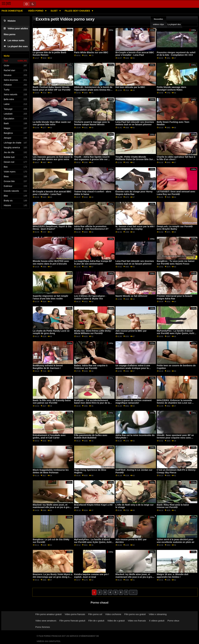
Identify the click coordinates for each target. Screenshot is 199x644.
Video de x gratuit (116, 621)
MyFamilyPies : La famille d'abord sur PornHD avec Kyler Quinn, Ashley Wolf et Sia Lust (177, 333)
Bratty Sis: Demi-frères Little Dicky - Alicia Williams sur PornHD (93, 332)
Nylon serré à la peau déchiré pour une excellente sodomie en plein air (176, 541)
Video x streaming (158, 614)
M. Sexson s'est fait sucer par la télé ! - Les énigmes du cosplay (135, 228)
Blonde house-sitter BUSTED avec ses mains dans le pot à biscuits (51, 262)
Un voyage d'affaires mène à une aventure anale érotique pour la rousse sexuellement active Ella (133, 368)
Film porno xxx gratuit (135, 614)
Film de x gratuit (96, 621)
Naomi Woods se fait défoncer (132, 296)
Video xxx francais (137, 621)
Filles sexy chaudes (78, 11)
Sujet (54, 11)
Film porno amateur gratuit (49, 614)
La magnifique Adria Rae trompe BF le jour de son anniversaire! (93, 262)
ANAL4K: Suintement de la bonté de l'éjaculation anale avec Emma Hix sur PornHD (93, 90)
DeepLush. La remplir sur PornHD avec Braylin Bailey (175, 228)
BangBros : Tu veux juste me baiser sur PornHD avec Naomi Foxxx (176, 262)
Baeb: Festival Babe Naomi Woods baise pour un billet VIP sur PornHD (52, 88)
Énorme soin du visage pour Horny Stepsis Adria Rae (134, 193)
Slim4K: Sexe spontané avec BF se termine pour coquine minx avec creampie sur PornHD (175, 438)
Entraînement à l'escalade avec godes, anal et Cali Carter (49, 437)
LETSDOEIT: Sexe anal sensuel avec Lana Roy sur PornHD (176, 193)
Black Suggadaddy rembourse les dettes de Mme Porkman (51, 471)
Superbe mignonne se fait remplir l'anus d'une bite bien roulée (51, 297)
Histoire (10, 21)
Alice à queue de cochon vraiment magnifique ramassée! (134, 402)
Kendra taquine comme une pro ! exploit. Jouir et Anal (92, 576)
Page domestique (12, 11)
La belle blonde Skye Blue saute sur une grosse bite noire (52, 123)
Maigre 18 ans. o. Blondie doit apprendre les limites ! (173, 576)
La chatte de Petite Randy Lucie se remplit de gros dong (51, 332)
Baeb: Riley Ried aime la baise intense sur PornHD (173, 506)
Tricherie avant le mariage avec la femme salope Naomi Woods (92, 123)
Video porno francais (75, 614)
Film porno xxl (95, 614)
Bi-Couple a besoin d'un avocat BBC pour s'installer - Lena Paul (135, 54)
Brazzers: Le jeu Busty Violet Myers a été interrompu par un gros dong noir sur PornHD (53, 577)
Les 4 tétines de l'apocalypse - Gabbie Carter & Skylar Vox (90, 297)
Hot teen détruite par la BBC (130, 87)
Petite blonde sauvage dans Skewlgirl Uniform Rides (172, 88)
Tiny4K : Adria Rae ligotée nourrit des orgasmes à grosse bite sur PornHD (92, 159)
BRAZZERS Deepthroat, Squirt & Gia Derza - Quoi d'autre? (52, 228)
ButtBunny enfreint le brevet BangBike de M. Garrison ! (48, 367)
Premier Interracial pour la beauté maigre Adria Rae (175, 297)
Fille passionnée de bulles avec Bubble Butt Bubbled (91, 437)
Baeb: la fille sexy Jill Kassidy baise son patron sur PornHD (52, 402)
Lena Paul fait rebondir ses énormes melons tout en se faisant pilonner (135, 123)
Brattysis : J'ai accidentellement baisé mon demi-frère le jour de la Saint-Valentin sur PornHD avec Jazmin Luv (92, 404)
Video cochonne (113, 614)
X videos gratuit (157, 621)
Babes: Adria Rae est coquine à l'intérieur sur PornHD (91, 367)
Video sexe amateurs (46, 621)
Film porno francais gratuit (72, 621)
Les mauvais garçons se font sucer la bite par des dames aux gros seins (53, 158)
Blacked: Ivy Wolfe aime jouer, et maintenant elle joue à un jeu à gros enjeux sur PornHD (52, 507)
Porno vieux (173, 621)
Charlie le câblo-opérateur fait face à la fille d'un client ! (176, 158)
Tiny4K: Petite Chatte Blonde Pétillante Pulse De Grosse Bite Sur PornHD (134, 159)
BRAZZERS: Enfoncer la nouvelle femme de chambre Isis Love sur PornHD (175, 403)
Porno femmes (43, 627)
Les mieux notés (14, 41)
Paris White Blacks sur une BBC (91, 52)
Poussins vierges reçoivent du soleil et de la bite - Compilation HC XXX (176, 54)
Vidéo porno (36, 11)
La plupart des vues (16, 46)
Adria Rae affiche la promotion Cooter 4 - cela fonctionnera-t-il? (91, 228)
